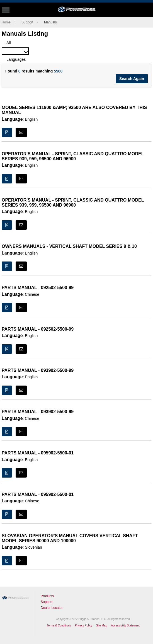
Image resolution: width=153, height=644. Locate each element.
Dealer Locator (52, 608)
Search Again (132, 79)
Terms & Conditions (59, 625)
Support (27, 22)
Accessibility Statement (125, 625)
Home (6, 22)
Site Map (102, 625)
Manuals (50, 22)
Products (47, 596)
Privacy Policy (84, 625)
